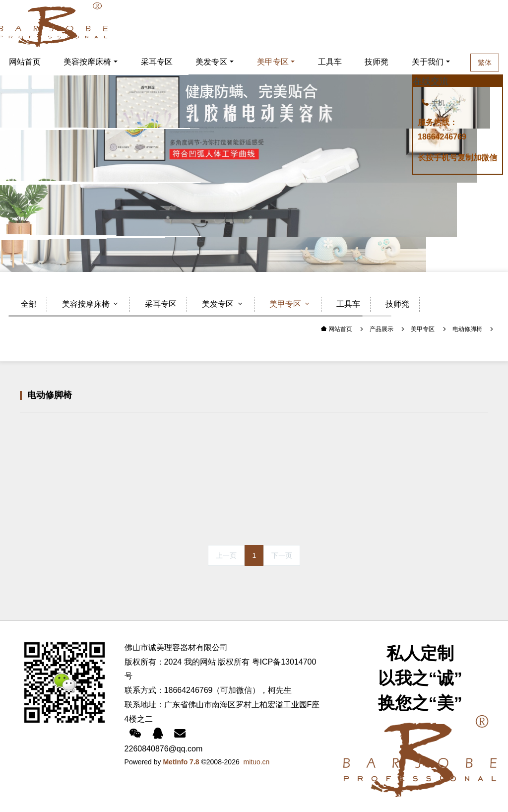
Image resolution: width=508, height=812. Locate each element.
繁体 (485, 63)
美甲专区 (273, 62)
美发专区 (211, 62)
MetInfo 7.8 (181, 762)
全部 (29, 304)
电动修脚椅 (467, 329)
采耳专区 (157, 62)
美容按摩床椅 (87, 62)
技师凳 (377, 62)
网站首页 (340, 329)
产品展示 (381, 329)
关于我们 (428, 62)
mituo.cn (257, 762)
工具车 (330, 62)
